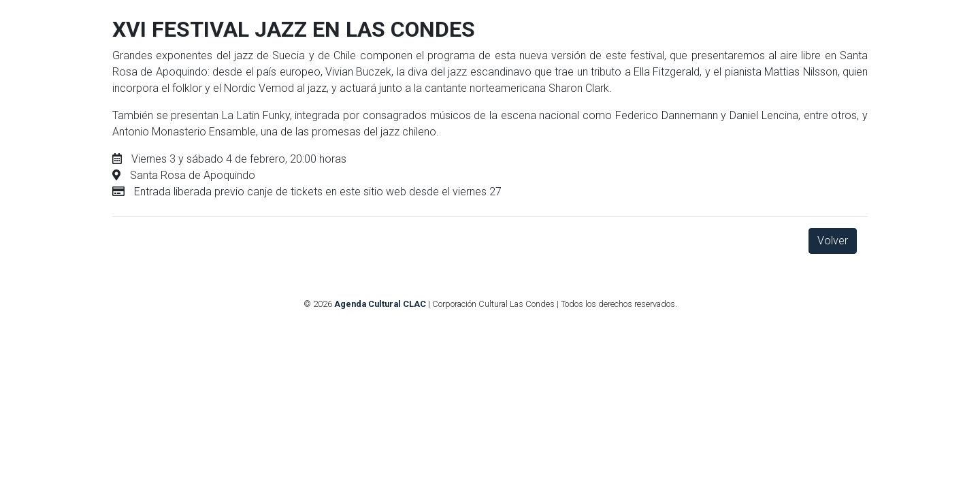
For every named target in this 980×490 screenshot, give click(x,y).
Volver (833, 241)
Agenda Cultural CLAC (380, 304)
